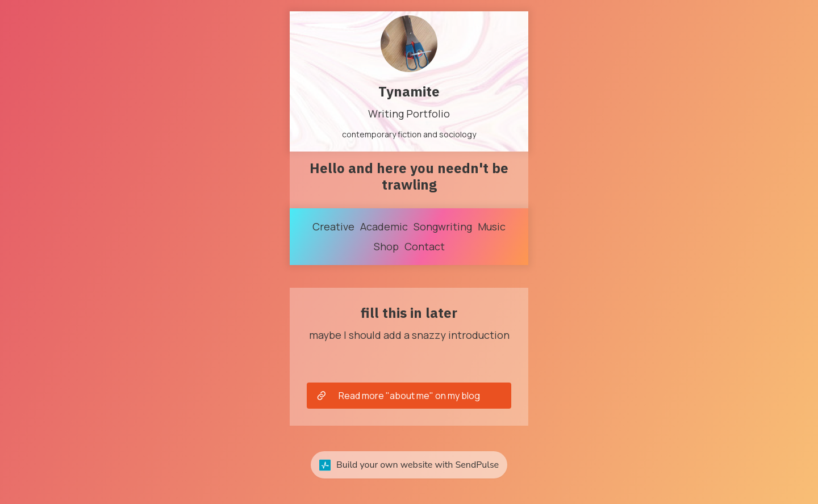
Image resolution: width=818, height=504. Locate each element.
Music (492, 226)
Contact (425, 246)
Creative (333, 226)
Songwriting (443, 226)
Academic (384, 226)
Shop (386, 246)
